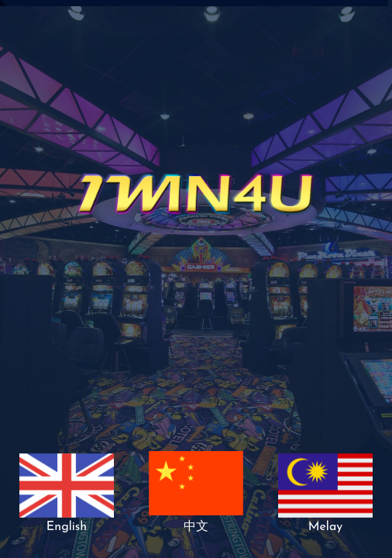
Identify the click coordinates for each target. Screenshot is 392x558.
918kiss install (2, 6)
